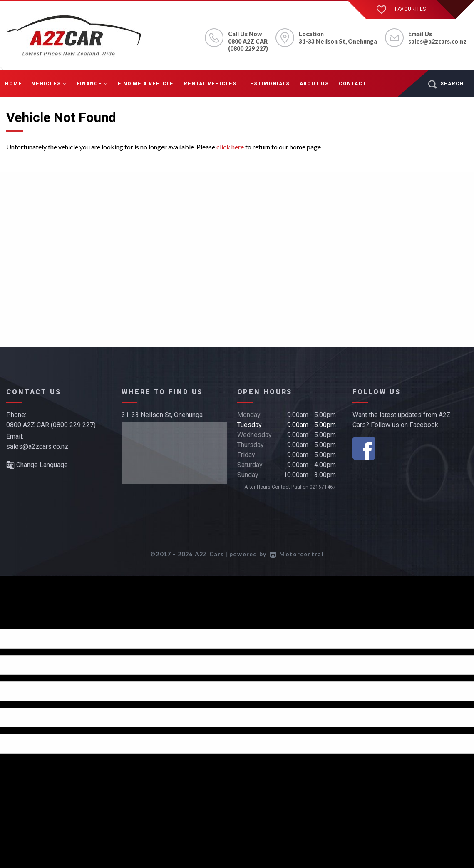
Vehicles (49, 84)
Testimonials (268, 84)
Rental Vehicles (210, 84)
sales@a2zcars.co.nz (437, 41)
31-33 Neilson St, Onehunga (162, 415)
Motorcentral (297, 554)
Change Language (37, 465)
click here (230, 147)
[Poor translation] (20, 622)
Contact (352, 84)
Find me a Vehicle (146, 84)
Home (14, 84)
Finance (92, 84)
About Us (314, 84)
